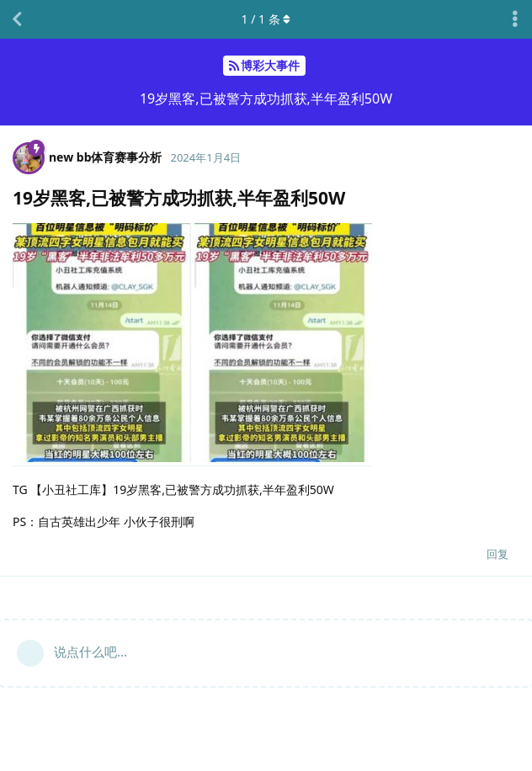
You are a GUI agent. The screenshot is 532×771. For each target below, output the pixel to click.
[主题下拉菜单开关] (515, 19)
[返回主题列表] (17, 19)
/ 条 (266, 19)
